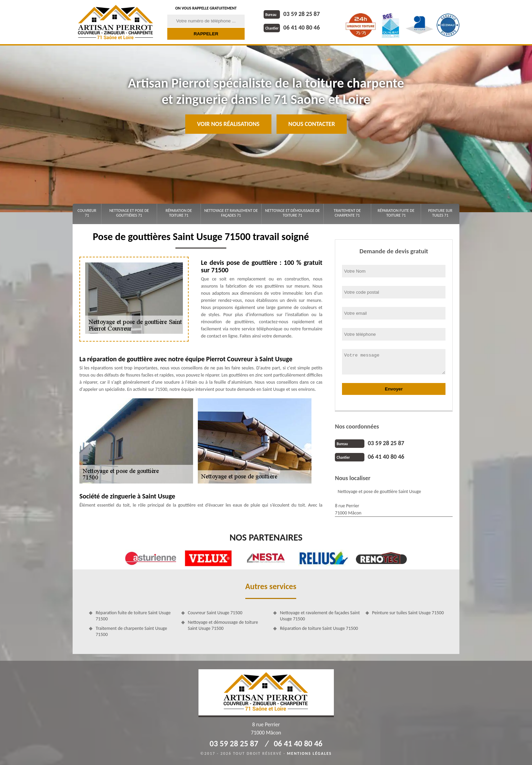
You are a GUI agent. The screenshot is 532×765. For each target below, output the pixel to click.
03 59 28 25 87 (292, 14)
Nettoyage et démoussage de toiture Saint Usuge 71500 (223, 625)
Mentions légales (309, 753)
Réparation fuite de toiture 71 (396, 213)
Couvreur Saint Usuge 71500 (215, 613)
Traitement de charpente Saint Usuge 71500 (131, 631)
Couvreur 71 (87, 213)
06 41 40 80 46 (292, 28)
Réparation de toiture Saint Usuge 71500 (319, 628)
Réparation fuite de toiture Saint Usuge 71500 (133, 616)
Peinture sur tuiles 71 (440, 213)
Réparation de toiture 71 (179, 213)
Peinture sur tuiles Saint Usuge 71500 (408, 613)
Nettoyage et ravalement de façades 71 (231, 213)
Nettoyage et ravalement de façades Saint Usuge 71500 (320, 616)
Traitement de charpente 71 (347, 213)
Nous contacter (312, 124)
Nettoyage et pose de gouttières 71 (129, 213)
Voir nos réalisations (228, 124)
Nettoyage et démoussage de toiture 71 (292, 213)
